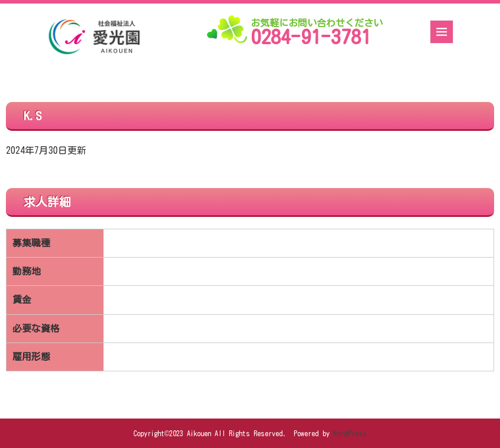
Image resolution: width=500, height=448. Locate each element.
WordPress (350, 433)
